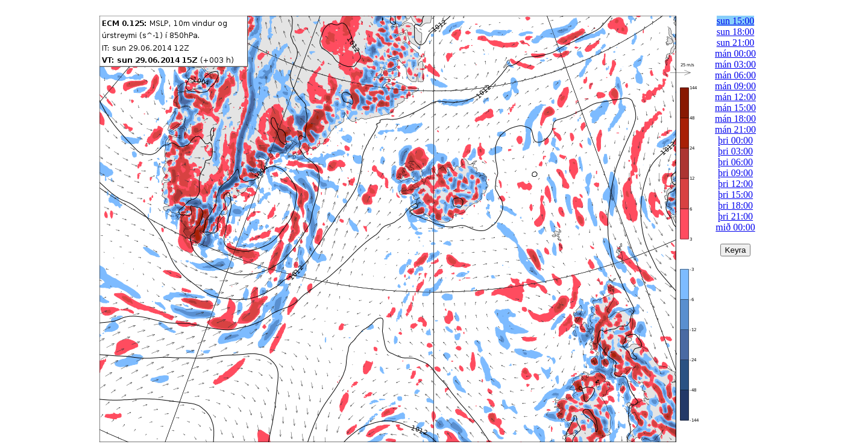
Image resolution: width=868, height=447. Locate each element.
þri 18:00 (735, 205)
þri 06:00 (735, 162)
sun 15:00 (736, 21)
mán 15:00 (735, 108)
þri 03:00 (735, 151)
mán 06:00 (735, 75)
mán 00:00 (735, 53)
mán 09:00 (735, 86)
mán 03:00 (735, 64)
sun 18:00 (736, 32)
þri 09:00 (735, 173)
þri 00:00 (735, 140)
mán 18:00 (735, 119)
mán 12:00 (735, 97)
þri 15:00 (735, 195)
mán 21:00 (735, 129)
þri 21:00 (735, 216)
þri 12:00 (735, 184)
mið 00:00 (735, 227)
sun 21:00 (736, 43)
